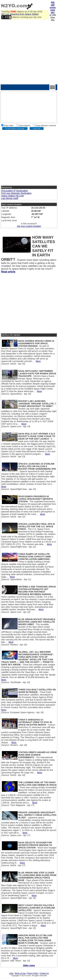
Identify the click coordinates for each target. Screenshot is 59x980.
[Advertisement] (29, 53)
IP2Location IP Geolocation (15, 191)
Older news (29, 965)
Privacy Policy (33, 973)
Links (11, 973)
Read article (8, 272)
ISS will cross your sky (53, 7)
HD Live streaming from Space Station (20, 14)
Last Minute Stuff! (10, 198)
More (38, 361)
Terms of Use (20, 973)
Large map (37, 128)
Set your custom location (29, 226)
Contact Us (44, 973)
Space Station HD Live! (13, 196)
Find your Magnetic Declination (16, 193)
